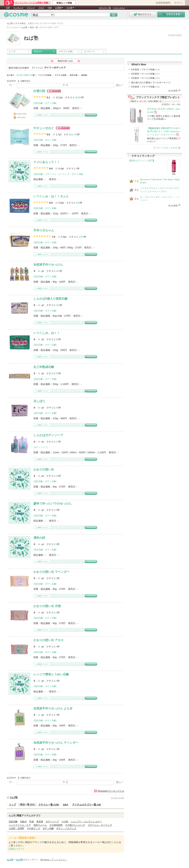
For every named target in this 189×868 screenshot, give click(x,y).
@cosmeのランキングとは (111, 791)
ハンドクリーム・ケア (20, 825)
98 (57, 339)
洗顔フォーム (40, 825)
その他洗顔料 (56, 825)
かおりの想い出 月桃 (47, 606)
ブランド (31, 8)
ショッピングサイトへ (54, 91)
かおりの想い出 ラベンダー (51, 572)
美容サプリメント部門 (142, 161)
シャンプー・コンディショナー (86, 822)
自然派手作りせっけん (48, 265)
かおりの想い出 (44, 469)
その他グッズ (33, 828)
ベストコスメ (119, 8)
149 (75, 134)
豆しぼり (39, 401)
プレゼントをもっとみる (165, 148)
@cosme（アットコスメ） (54, 860)
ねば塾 (14, 797)
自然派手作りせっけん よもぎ (53, 708)
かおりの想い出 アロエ (49, 640)
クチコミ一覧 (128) (49, 805)
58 (57, 373)
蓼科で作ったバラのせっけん (53, 503)
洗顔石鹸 (38, 103)
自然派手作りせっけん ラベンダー (56, 743)
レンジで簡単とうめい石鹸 (51, 674)
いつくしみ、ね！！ (47, 333)
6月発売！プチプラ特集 (146, 70)
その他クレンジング (75, 825)
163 (58, 305)
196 (78, 203)
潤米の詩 (39, 538)
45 (57, 408)
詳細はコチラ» (16, 849)
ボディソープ (41, 447)
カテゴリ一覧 (105, 8)
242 (58, 271)
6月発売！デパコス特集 (146, 74)
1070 (81, 237)
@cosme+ (145, 180)
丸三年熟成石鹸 (44, 367)
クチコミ (66, 51)
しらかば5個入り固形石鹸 (50, 299)
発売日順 (74, 75)
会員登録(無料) (163, 3)
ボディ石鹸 (51, 103)
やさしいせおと (44, 128)
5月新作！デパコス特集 (146, 78)
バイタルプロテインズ (151, 188)
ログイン (179, 3)
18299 (78, 97)
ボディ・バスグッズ (66, 828)
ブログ (41, 8)
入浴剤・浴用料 (16, 828)
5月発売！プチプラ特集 (146, 87)
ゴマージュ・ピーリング (57, 174)
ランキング (18, 8)
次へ (118, 85)
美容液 (40, 822)
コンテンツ (89, 51)
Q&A (50, 8)
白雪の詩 (39, 91)
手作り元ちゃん (44, 230)
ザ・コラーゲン (148, 197)
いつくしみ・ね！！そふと (51, 196)
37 (57, 442)
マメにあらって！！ (47, 162)
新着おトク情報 (64, 3)
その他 (65, 822)
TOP (8, 8)
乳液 (32, 822)
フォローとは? (117, 798)
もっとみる (173, 90)
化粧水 (23, 822)
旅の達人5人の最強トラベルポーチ (151, 83)
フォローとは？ (175, 35)
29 (57, 476)
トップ (12, 51)
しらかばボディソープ (48, 435)
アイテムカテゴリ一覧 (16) (87, 805)
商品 (38, 51)
